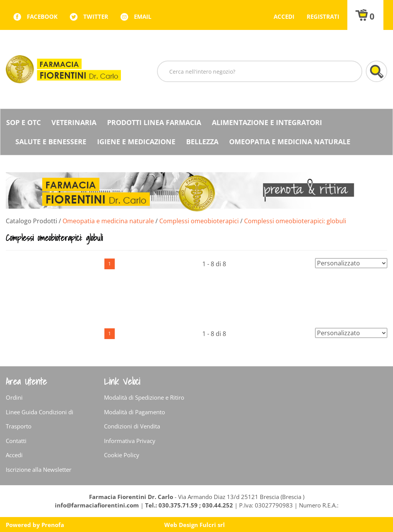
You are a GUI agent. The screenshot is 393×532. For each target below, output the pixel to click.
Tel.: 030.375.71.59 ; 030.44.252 (189, 505)
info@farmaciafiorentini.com (98, 505)
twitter (96, 16)
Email (143, 16)
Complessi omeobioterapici (199, 221)
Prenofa (53, 525)
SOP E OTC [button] (23, 122)
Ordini (14, 397)
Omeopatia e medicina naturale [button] (290, 142)
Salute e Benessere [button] (51, 142)
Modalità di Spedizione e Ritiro (144, 397)
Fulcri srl (212, 525)
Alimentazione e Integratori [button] (267, 122)
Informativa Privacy (130, 441)
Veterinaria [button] (74, 122)
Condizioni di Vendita (132, 426)
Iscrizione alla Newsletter (39, 469)
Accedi (284, 16)
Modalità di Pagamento (135, 412)
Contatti (16, 441)
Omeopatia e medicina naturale (108, 221)
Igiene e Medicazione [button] (136, 142)
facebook (42, 16)
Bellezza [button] (202, 142)
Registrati (323, 16)
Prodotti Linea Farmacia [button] (154, 122)
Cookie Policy (122, 455)
